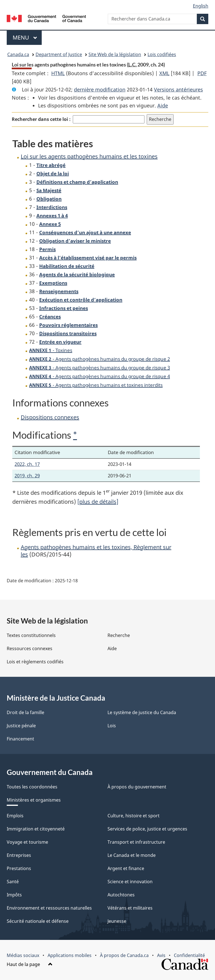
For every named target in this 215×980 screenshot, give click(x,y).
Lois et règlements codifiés (35, 662)
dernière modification (100, 89)
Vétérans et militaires (130, 908)
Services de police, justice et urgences (147, 829)
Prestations (19, 868)
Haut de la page (30, 964)
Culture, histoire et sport (134, 816)
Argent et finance (126, 868)
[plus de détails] (98, 502)
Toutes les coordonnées (32, 787)
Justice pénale (21, 726)
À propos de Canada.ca (124, 955)
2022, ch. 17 (27, 464)
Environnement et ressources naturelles (49, 908)
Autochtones (121, 895)
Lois (112, 726)
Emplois (15, 816)
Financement (20, 739)
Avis (161, 955)
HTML (58, 73)
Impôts (14, 895)
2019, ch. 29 (27, 476)
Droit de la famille (25, 712)
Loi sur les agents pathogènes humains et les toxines (89, 156)
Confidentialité (189, 955)
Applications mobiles (70, 955)
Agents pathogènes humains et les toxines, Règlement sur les (96, 551)
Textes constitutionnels (31, 635)
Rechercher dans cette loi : (41, 119)
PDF (202, 73)
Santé (13, 882)
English (201, 6)
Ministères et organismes (34, 800)
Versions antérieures (178, 89)
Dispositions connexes (50, 417)
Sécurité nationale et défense (38, 921)
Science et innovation (130, 882)
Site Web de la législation (115, 54)
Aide (163, 105)
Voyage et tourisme (27, 842)
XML (164, 73)
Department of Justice (59, 54)
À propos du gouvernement (137, 787)
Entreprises (19, 855)
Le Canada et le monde (132, 855)
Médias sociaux (23, 955)
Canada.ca (18, 54)
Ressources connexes (30, 648)
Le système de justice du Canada (142, 712)
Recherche (119, 635)
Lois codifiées (162, 54)
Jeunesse (117, 921)
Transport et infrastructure (136, 842)
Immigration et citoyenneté (36, 829)
